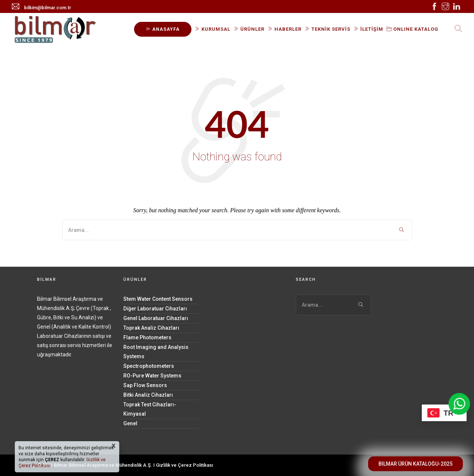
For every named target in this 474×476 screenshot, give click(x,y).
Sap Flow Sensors (145, 385)
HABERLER (285, 29)
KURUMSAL (213, 29)
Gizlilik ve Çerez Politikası (184, 465)
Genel (130, 423)
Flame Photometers (147, 337)
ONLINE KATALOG (413, 29)
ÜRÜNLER (249, 29)
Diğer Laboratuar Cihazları (155, 309)
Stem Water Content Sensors (158, 299)
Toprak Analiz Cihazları (151, 328)
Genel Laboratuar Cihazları (156, 318)
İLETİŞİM (368, 29)
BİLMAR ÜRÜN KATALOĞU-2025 (415, 464)
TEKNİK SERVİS (328, 29)
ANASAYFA (163, 29)
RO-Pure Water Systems (152, 376)
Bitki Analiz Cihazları (148, 395)
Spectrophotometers (149, 366)
